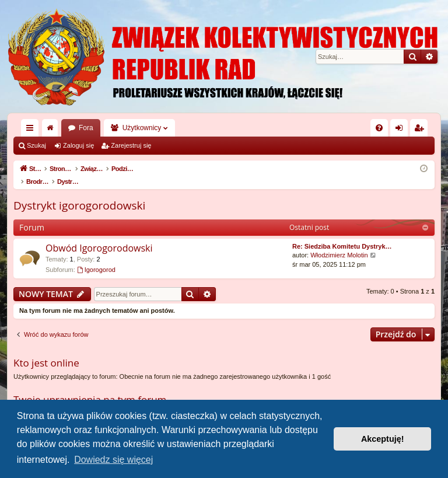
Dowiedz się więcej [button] (113, 460)
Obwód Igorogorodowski (99, 236)
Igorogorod (96, 257)
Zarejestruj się (131, 145)
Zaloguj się (78, 145)
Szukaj (36, 145)
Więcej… (32, 130)
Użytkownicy (142, 128)
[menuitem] (379, 128)
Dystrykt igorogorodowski (79, 193)
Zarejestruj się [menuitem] (421, 130)
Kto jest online (46, 350)
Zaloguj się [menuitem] (402, 130)
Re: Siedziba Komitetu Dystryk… (342, 234)
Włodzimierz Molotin (339, 243)
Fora (86, 128)
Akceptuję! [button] (383, 439)
